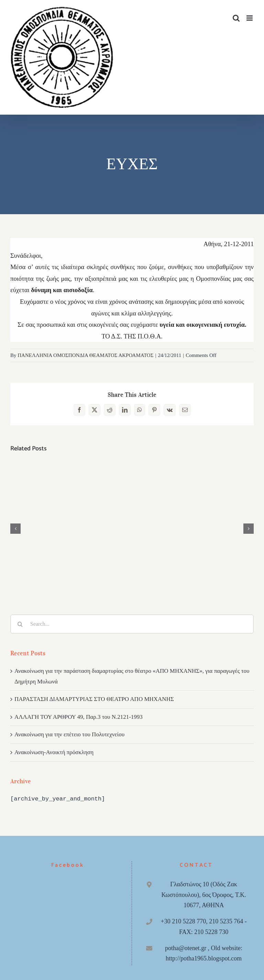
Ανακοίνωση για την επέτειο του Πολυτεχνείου (69, 734)
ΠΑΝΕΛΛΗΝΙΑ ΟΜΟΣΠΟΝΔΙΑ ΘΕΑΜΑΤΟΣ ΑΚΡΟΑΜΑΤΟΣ (85, 355)
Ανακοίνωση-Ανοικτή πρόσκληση (54, 752)
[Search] (20, 624)
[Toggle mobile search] (236, 18)
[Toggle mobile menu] (250, 18)
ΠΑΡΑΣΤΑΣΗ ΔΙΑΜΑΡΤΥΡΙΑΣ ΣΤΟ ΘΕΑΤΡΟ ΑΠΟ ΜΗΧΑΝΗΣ (94, 699)
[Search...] (132, 624)
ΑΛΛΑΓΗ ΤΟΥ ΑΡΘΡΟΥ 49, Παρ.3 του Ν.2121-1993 (79, 717)
